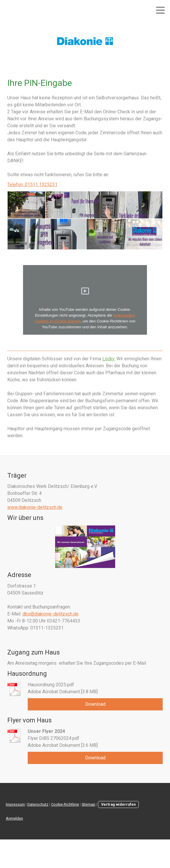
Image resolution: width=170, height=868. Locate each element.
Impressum (15, 804)
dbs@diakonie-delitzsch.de (50, 614)
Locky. (109, 359)
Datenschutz (38, 804)
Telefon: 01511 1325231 (32, 185)
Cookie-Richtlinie (65, 804)
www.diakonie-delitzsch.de (35, 507)
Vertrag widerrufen (118, 804)
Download (95, 704)
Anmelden (14, 818)
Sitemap (88, 804)
